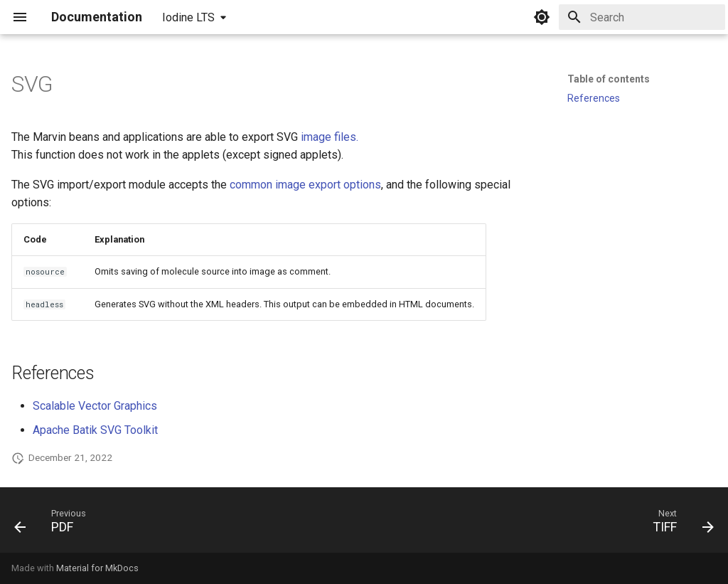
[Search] (642, 17)
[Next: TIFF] (679, 524)
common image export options (305, 185)
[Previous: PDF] (54, 524)
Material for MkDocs (97, 568)
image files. (330, 137)
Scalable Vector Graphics (95, 406)
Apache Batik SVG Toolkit (95, 430)
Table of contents (609, 79)
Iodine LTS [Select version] (188, 17)
